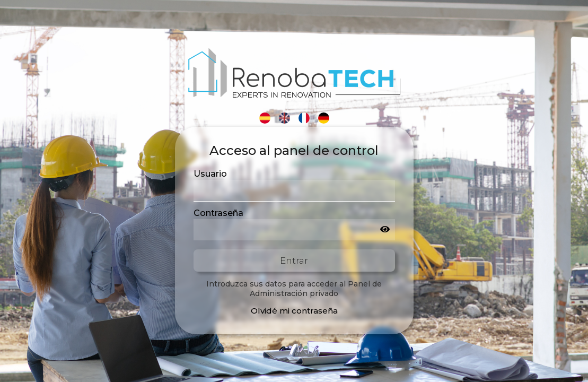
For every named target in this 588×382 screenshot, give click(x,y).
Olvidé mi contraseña (294, 311)
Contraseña (218, 213)
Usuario (210, 174)
